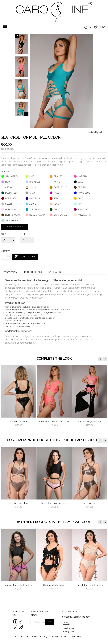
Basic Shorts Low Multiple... (54, 503)
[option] (19, 398)
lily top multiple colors (54, 585)
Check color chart (15, 227)
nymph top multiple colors (90, 585)
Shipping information (48, 636)
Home (34, 636)
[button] (100, 359)
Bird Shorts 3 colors (19, 503)
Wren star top (90, 503)
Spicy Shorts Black (19, 421)
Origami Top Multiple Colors (19, 585)
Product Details (32, 272)
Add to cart (25, 257)
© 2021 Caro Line (20, 636)
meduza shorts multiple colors (54, 421)
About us (64, 636)
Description (10, 272)
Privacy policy (69, 631)
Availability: (93, 132)
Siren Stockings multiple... (90, 421)
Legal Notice (69, 628)
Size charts (54, 272)
